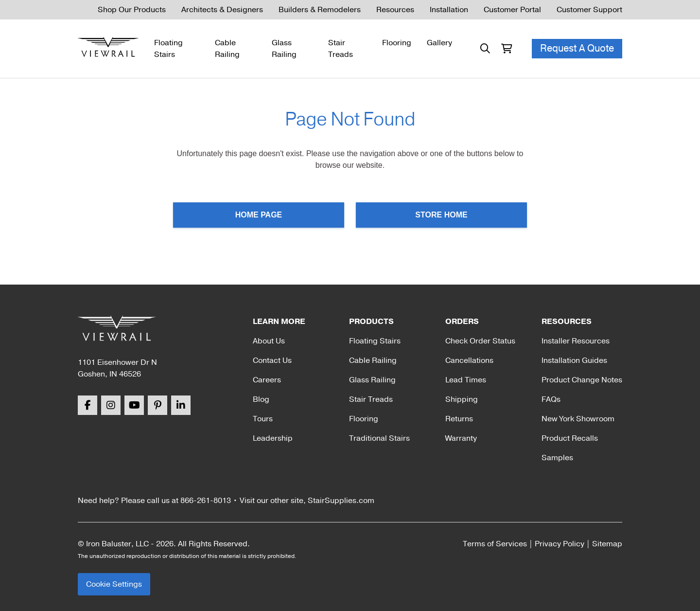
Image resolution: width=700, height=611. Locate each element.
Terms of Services (495, 544)
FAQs (551, 399)
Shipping (462, 399)
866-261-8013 (206, 501)
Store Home (441, 215)
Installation (449, 10)
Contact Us (272, 360)
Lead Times (466, 380)
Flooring (397, 43)
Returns (459, 419)
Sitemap (607, 544)
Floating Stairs (168, 49)
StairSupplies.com (341, 501)
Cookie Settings (114, 584)
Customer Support (589, 10)
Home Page (259, 215)
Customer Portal (512, 10)
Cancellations (469, 360)
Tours (263, 419)
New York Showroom (578, 419)
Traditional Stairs (379, 438)
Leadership (273, 438)
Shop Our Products (132, 10)
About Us (269, 341)
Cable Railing (227, 49)
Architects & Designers (222, 10)
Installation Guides (574, 360)
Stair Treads (341, 49)
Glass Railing (284, 49)
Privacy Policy (560, 544)
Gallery (439, 43)
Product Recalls (570, 438)
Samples (557, 458)
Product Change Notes (582, 380)
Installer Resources (576, 341)
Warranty (461, 438)
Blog (261, 399)
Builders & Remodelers (320, 10)
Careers (267, 380)
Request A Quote (577, 48)
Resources (395, 10)
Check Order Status (480, 341)
